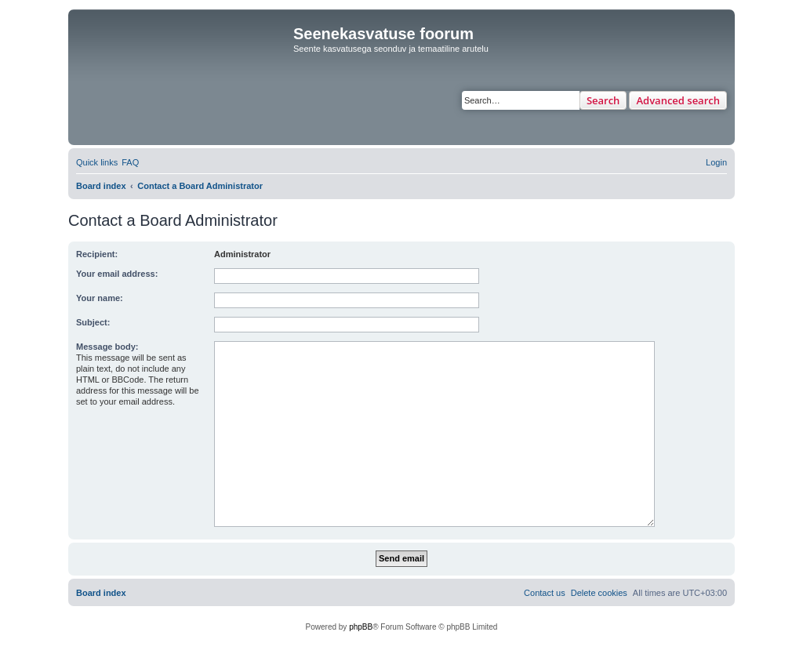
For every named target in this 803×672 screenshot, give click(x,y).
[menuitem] (130, 162)
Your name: (100, 298)
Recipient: (97, 254)
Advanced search (678, 100)
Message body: (107, 347)
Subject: (93, 322)
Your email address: (117, 274)
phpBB (361, 627)
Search (603, 100)
